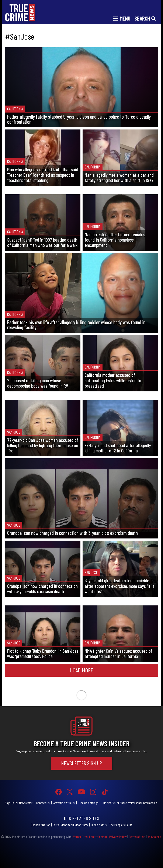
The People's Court (121, 825)
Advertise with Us (64, 803)
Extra (56, 825)
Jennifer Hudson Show (75, 825)
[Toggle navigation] (122, 18)
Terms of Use (137, 837)
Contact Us (43, 803)
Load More (82, 670)
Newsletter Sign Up (82, 763)
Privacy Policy (118, 837)
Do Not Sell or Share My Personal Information (130, 803)
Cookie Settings (89, 803)
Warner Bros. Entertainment (90, 837)
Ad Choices (154, 837)
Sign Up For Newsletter (19, 803)
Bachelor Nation (41, 825)
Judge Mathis (99, 825)
